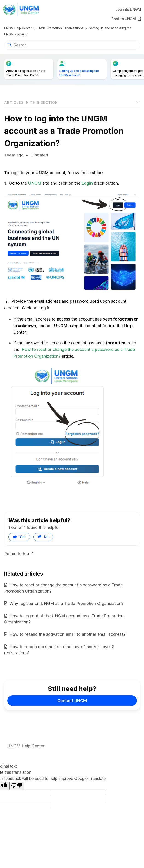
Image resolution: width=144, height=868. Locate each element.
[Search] (72, 45)
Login (87, 183)
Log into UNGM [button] (128, 9)
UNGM (35, 183)
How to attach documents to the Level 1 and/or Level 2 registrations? (59, 650)
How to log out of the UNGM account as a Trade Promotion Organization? (64, 619)
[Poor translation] (17, 786)
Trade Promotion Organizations (60, 28)
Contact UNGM (72, 701)
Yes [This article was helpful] (22, 537)
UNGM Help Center (18, 28)
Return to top (20, 553)
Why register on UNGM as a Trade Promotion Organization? (66, 603)
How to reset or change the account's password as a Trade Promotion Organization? (63, 588)
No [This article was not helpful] (46, 537)
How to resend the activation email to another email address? (68, 634)
